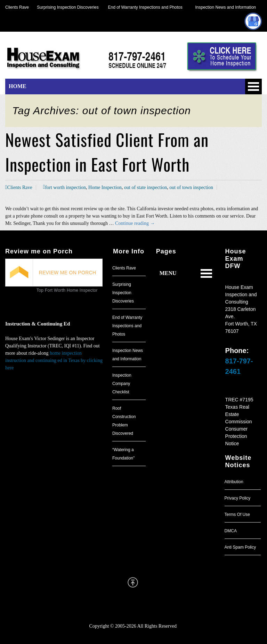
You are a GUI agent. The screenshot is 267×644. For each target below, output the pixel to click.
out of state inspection (145, 187)
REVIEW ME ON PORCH (68, 273)
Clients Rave (17, 7)
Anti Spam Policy (240, 547)
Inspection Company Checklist (122, 384)
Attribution (234, 482)
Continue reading (135, 223)
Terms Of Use (237, 515)
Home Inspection (105, 187)
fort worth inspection (66, 187)
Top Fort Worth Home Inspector (67, 290)
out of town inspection (191, 187)
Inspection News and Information (225, 7)
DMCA (231, 531)
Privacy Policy (238, 498)
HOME (18, 86)
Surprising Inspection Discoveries (64, 7)
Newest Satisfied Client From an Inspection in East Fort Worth (107, 152)
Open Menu (253, 87)
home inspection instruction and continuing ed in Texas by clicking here (54, 360)
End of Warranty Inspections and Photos (147, 7)
